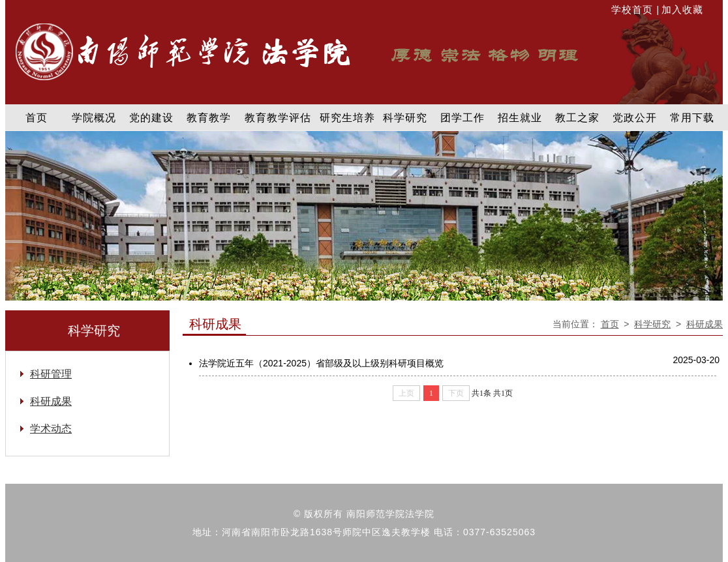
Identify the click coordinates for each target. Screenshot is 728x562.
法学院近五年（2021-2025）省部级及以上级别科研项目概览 (321, 363)
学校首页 (634, 9)
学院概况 (94, 118)
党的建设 (151, 118)
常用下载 (692, 118)
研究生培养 (347, 118)
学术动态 (51, 429)
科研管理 (51, 374)
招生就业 (520, 118)
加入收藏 (682, 9)
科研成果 (705, 324)
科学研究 (405, 118)
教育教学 (209, 118)
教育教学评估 (278, 118)
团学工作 (463, 118)
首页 (37, 118)
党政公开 (635, 118)
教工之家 (577, 118)
